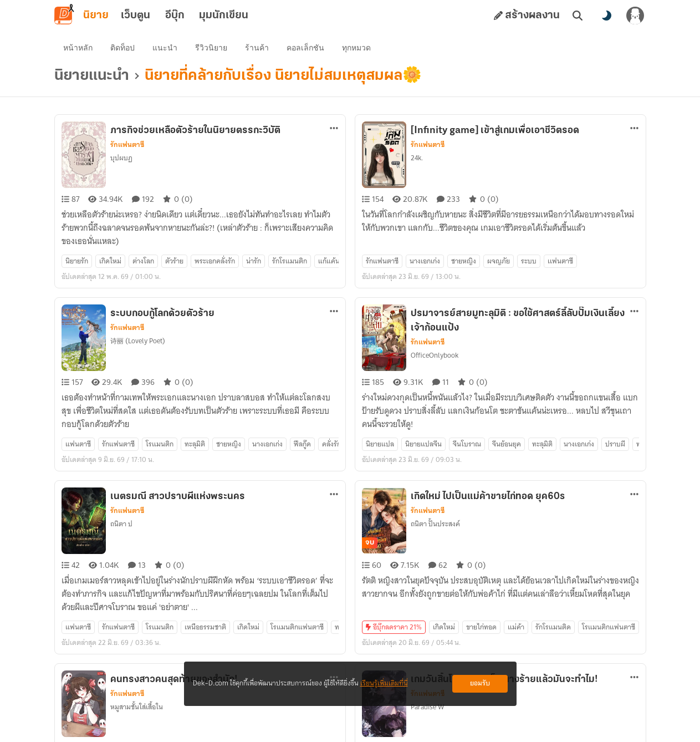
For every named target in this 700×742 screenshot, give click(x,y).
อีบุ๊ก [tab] (175, 16)
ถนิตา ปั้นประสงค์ (435, 524)
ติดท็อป (122, 48)
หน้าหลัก (78, 48)
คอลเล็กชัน (305, 48)
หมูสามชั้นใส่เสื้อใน (137, 707)
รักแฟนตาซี (127, 145)
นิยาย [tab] (96, 16)
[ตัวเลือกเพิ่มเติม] (334, 128)
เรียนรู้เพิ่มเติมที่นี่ (384, 683)
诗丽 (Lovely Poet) (138, 341)
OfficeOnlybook (435, 355)
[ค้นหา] (578, 16)
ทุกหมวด (356, 48)
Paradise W (427, 707)
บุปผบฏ (121, 158)
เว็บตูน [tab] (136, 16)
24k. (417, 158)
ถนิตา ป (121, 524)
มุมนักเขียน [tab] (224, 16)
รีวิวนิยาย (211, 48)
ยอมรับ (480, 683)
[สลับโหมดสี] (606, 16)
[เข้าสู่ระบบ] (635, 16)
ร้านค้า (257, 48)
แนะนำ (165, 48)
